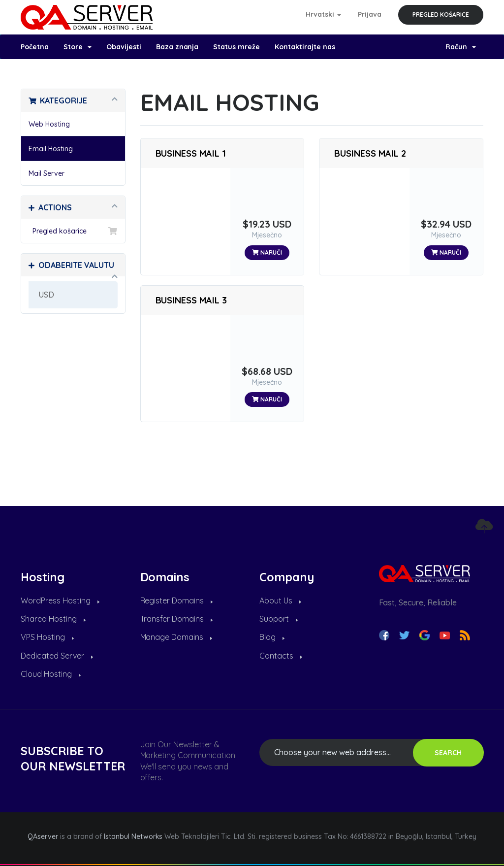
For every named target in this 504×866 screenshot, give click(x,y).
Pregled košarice (441, 15)
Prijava (370, 14)
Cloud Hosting (51, 674)
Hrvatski (324, 14)
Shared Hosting (53, 619)
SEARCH (448, 753)
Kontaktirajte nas (305, 47)
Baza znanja (177, 47)
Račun (461, 47)
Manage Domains (176, 637)
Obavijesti (124, 47)
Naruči (267, 252)
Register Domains (177, 600)
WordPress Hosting (60, 600)
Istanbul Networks (133, 836)
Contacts (281, 656)
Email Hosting (51, 149)
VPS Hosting (47, 637)
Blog (272, 637)
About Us (280, 600)
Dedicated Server (57, 656)
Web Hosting (49, 124)
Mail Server (47, 173)
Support (279, 619)
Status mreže (236, 47)
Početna (35, 47)
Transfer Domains (177, 619)
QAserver (43, 836)
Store (78, 47)
